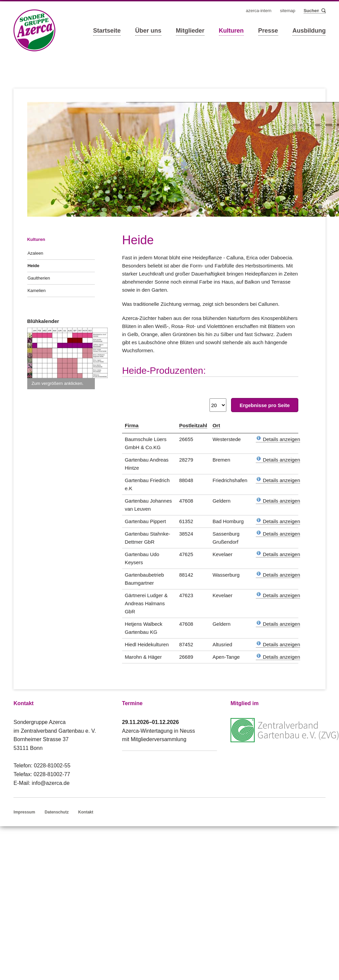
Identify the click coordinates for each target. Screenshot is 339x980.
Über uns (148, 31)
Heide (33, 266)
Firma (132, 425)
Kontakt (86, 812)
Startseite (107, 31)
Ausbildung (309, 31)
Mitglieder (190, 31)
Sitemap (288, 11)
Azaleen (35, 253)
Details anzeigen (278, 439)
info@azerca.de (51, 783)
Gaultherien (39, 278)
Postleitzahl (193, 425)
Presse (268, 31)
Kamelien (37, 291)
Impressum (24, 812)
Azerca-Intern (259, 11)
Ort (216, 425)
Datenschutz (57, 812)
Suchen (323, 11)
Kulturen (231, 31)
